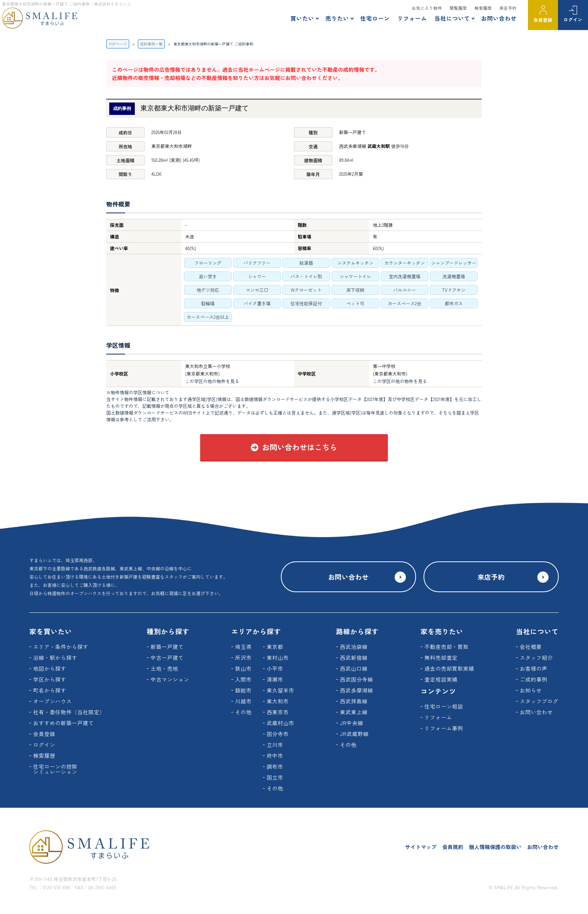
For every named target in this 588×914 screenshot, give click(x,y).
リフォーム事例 (444, 728)
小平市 (275, 668)
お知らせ (531, 690)
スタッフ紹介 (536, 658)
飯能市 (243, 690)
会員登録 (543, 20)
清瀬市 (275, 679)
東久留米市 (280, 690)
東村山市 (278, 658)
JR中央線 (351, 723)
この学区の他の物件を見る (212, 381)
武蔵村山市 (280, 723)
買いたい (302, 18)
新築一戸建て (167, 647)
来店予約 (508, 8)
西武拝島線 (354, 701)
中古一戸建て (167, 658)
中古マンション (170, 679)
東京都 (275, 647)
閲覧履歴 (458, 8)
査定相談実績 (441, 679)
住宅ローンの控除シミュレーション (55, 769)
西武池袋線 (354, 647)
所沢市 (243, 658)
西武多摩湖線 (356, 690)
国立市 (275, 777)
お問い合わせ (499, 18)
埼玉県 (243, 647)
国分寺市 (278, 734)
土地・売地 (164, 668)
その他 (243, 712)
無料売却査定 (441, 658)
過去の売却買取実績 (449, 668)
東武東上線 (354, 712)
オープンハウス (52, 701)
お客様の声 (534, 668)
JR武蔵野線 (354, 734)
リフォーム (412, 18)
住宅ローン (375, 18)
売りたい (337, 18)
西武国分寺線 (356, 679)
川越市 (243, 701)
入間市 (243, 679)
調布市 (275, 766)
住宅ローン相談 (444, 706)
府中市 (275, 756)
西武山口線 (354, 668)
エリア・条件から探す (61, 647)
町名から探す (50, 690)
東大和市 (278, 701)
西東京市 (278, 712)
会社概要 (531, 647)
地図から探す (50, 668)
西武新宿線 (354, 658)
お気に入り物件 (427, 8)
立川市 (275, 745)
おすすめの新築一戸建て (63, 723)
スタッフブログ (539, 701)
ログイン (573, 19)
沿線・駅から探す (55, 658)
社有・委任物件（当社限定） (69, 712)
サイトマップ (421, 847)
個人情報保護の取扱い (495, 847)
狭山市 (243, 668)
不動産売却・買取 (446, 647)
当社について (452, 18)
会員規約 (453, 847)
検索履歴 (483, 8)
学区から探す (50, 679)
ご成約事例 (534, 679)
